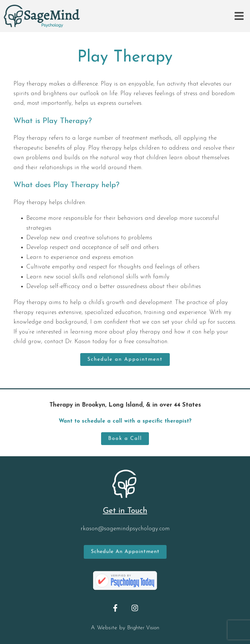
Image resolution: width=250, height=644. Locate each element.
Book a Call (125, 439)
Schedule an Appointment (125, 359)
